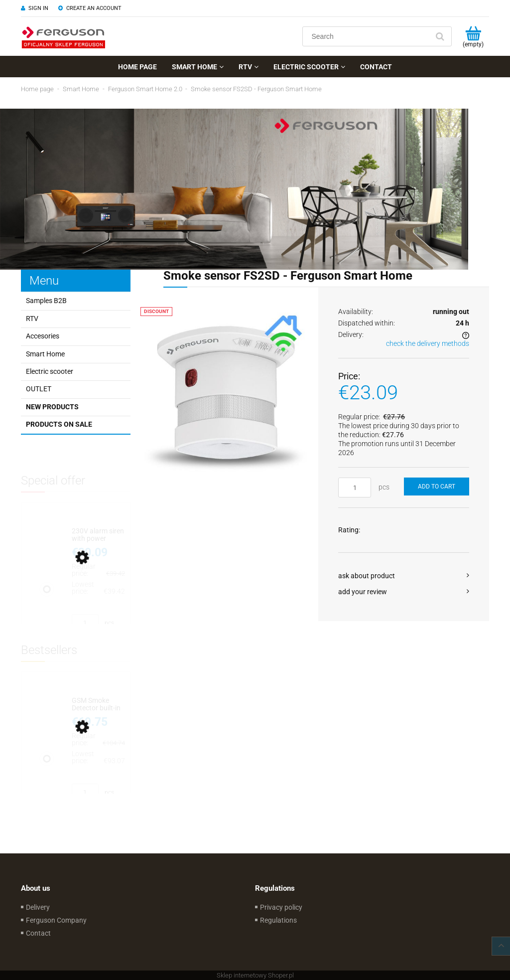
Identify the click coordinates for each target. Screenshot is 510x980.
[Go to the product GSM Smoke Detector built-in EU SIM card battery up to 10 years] (98, 705)
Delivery (38, 907)
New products (52, 407)
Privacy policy (281, 907)
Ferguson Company (56, 920)
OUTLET (39, 389)
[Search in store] (368, 36)
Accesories (43, 336)
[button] (404, 576)
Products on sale (59, 424)
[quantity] (355, 488)
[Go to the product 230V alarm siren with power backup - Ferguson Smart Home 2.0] (98, 535)
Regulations (278, 920)
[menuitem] (137, 67)
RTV (32, 319)
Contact (38, 933)
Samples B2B (46, 301)
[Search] (440, 36)
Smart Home (45, 354)
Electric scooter (50, 371)
